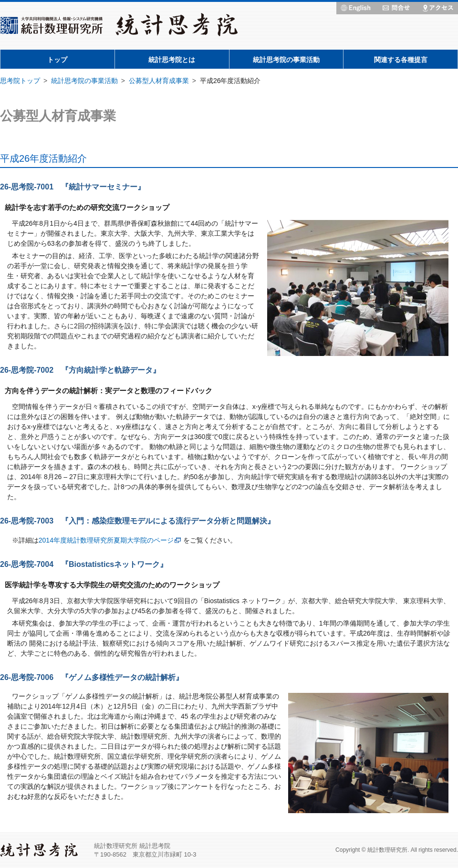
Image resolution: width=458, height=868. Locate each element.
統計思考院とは (172, 60)
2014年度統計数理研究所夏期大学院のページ (106, 540)
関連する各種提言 (401, 60)
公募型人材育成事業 (159, 81)
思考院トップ (20, 81)
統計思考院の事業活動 (286, 60)
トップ (57, 60)
